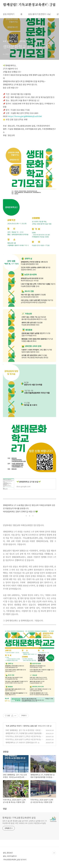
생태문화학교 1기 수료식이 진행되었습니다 (21, 742)
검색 (49, 5)
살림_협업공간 (8, 853)
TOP (54, 853)
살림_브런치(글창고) (10, 856)
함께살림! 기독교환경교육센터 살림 (29, 5)
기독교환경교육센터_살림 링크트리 (15, 860)
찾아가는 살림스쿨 (30, 726)
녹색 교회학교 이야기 (14, 726)
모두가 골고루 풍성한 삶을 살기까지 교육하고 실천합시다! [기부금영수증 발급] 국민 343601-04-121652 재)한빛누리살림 (25, 822)
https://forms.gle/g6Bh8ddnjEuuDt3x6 (25, 116)
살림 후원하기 (9, 14)
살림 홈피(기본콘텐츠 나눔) (39, 14)
